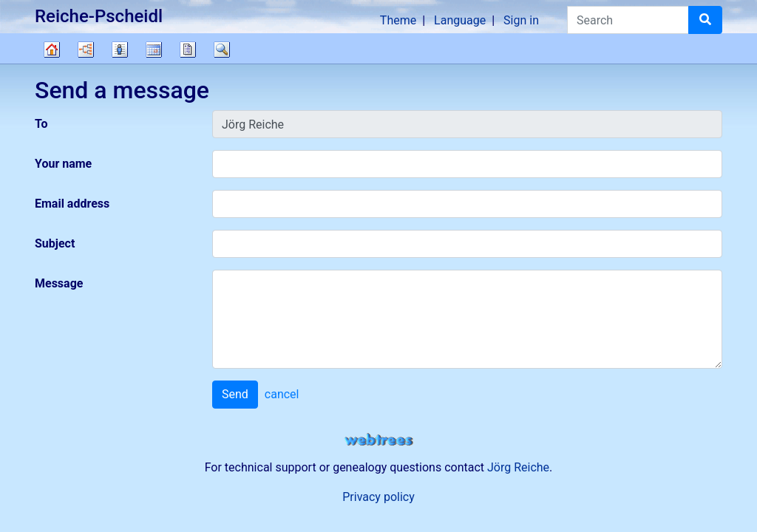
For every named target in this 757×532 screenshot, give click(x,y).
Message (59, 283)
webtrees (378, 440)
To (41, 124)
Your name (63, 164)
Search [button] (222, 50)
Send (235, 394)
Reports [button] (188, 50)
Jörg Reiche (518, 467)
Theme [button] (398, 20)
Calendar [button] (154, 50)
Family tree (52, 50)
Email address (72, 204)
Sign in (521, 20)
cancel (282, 394)
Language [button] (460, 20)
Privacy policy (378, 497)
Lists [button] (120, 50)
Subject (55, 243)
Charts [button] (86, 50)
